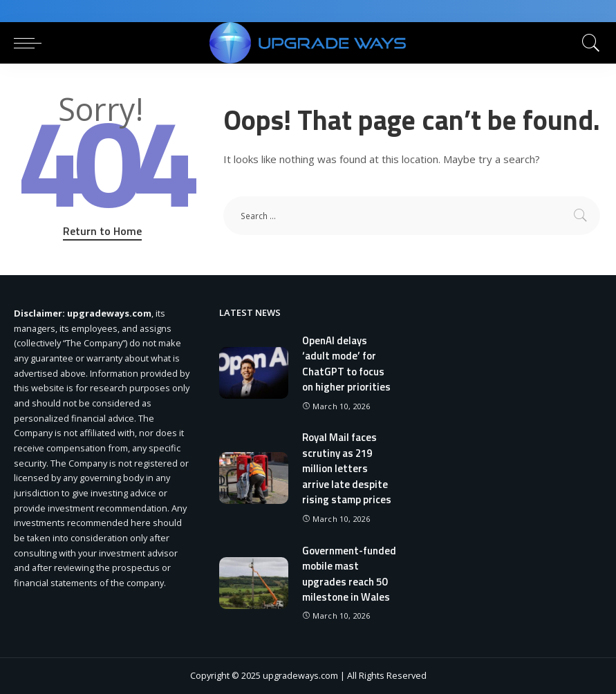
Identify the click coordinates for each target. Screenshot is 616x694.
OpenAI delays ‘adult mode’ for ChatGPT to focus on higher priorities (346, 364)
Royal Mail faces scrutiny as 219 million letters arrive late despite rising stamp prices (347, 468)
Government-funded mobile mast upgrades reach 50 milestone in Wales (349, 574)
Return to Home (102, 231)
